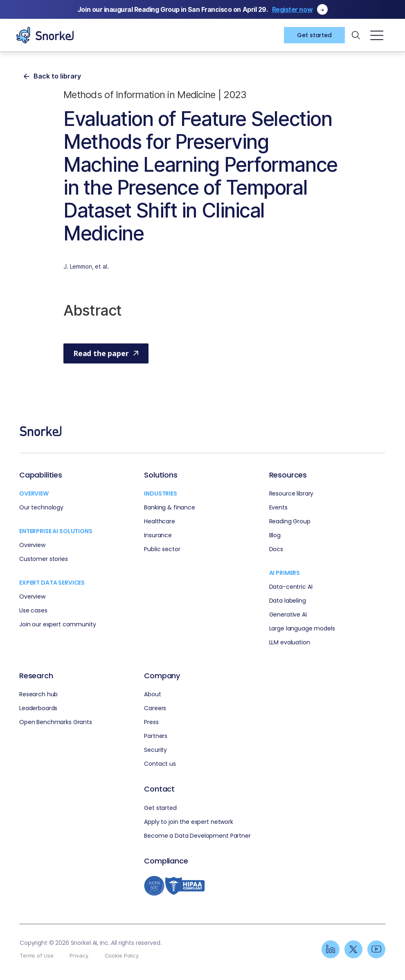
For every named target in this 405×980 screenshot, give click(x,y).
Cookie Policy (122, 955)
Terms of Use (36, 955)
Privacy (79, 955)
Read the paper (106, 353)
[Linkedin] (331, 949)
